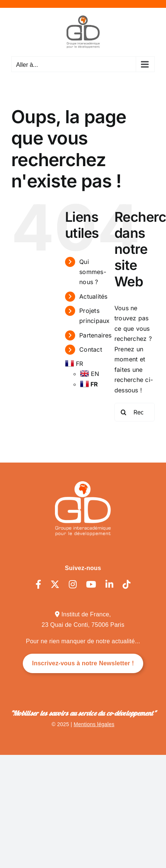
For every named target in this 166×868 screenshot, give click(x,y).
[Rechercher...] (135, 412)
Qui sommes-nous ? (93, 272)
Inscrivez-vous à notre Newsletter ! (83, 663)
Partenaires (96, 335)
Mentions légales (94, 724)
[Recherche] (124, 412)
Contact (91, 349)
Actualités (93, 296)
